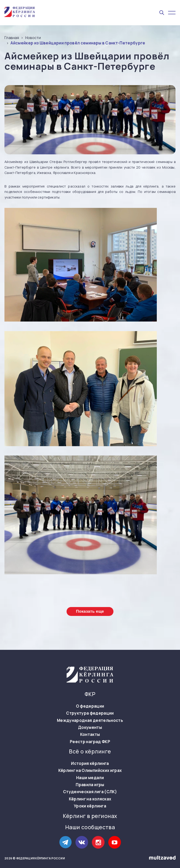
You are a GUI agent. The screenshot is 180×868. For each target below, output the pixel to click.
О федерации (90, 706)
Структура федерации (90, 713)
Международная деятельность (90, 720)
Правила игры (90, 785)
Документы (90, 727)
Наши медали (90, 778)
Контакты (90, 734)
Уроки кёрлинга (90, 806)
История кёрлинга (90, 763)
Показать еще (90, 611)
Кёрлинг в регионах (90, 816)
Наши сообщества (90, 827)
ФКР (90, 694)
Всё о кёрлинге (90, 752)
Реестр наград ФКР (90, 742)
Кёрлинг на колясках (90, 799)
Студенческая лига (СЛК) (90, 792)
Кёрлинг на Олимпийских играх (90, 770)
